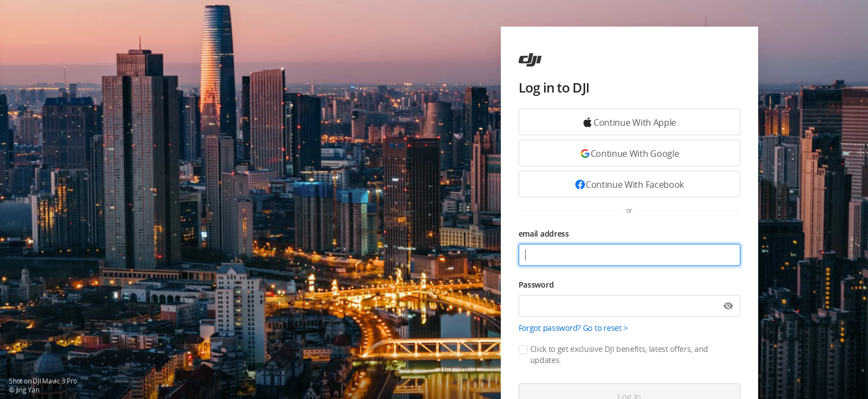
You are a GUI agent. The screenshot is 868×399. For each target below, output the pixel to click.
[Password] (630, 306)
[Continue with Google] (630, 122)
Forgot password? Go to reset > (573, 328)
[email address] (630, 255)
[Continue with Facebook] (630, 184)
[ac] (530, 60)
